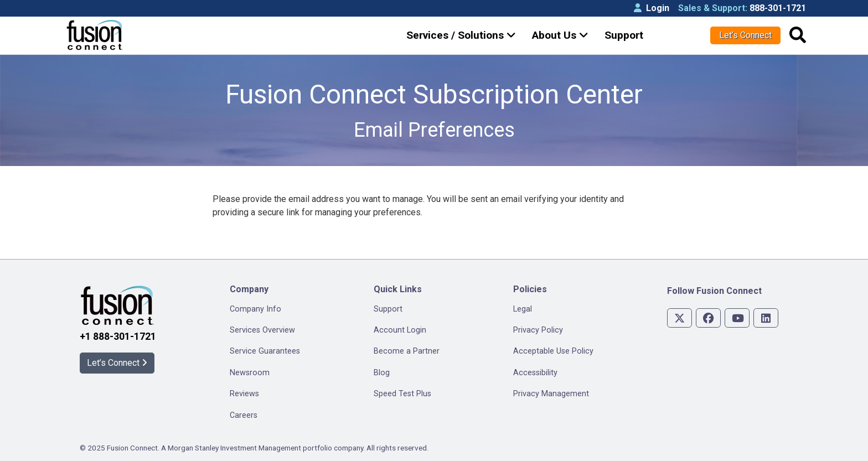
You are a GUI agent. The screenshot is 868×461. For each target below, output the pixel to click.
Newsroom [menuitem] (250, 373)
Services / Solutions (461, 35)
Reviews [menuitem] (244, 394)
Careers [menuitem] (244, 415)
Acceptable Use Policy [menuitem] (553, 351)
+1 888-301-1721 (118, 336)
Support (624, 35)
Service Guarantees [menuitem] (265, 351)
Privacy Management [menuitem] (551, 394)
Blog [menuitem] (382, 373)
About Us (560, 35)
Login (652, 8)
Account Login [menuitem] (400, 330)
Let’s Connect (745, 35)
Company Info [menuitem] (255, 309)
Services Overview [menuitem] (262, 330)
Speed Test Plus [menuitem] (402, 394)
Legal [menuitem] (523, 309)
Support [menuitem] (388, 309)
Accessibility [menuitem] (535, 373)
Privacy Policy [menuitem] (538, 330)
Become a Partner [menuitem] (407, 351)
